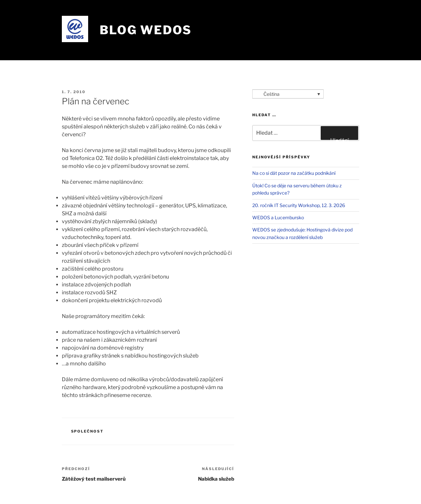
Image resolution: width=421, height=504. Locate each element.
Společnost (87, 431)
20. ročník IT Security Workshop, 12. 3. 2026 (299, 205)
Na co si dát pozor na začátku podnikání (294, 173)
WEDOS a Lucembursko (278, 217)
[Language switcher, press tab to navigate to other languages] (288, 94)
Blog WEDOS (146, 30)
